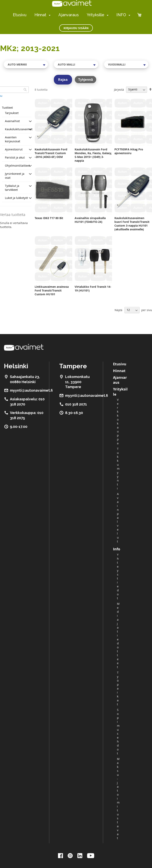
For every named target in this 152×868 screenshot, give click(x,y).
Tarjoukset (12, 113)
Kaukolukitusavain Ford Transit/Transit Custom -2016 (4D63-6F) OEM (51, 153)
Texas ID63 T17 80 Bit (49, 218)
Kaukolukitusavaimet (19, 129)
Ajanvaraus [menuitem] (69, 15)
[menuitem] (49, 15)
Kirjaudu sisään (76, 28)
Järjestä (119, 89)
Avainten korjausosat (13, 139)
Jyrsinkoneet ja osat (15, 176)
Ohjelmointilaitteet (17, 166)
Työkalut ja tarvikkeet (12, 188)
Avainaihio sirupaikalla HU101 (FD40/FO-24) (90, 220)
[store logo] (72, 3)
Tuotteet (7, 108)
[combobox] (26, 65)
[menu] (72, 15)
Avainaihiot (12, 121)
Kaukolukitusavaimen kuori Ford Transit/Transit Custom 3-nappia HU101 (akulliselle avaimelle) (132, 224)
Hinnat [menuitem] (40, 15)
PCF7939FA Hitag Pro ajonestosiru (129, 151)
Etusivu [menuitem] (20, 15)
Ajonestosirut (14, 149)
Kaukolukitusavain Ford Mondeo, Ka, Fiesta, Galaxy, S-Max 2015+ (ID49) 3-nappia (93, 155)
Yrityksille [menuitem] (95, 15)
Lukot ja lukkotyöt (16, 198)
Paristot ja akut (15, 157)
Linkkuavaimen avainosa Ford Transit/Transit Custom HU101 (52, 290)
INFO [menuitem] (121, 15)
